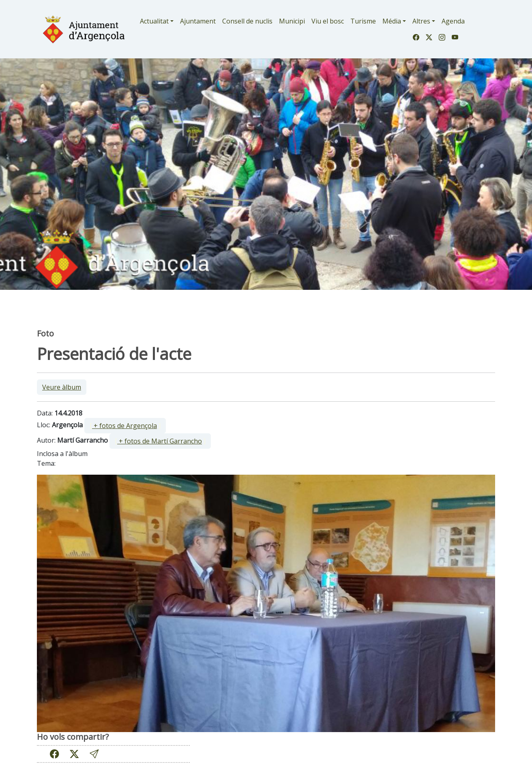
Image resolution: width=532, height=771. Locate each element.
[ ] (125, 426)
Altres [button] (421, 21)
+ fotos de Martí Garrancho (160, 441)
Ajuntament (198, 21)
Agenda (453, 21)
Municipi (292, 21)
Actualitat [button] (154, 21)
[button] (94, 754)
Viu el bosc (328, 21)
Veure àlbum (62, 387)
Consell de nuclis (247, 21)
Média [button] (392, 21)
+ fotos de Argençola (124, 426)
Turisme (363, 21)
